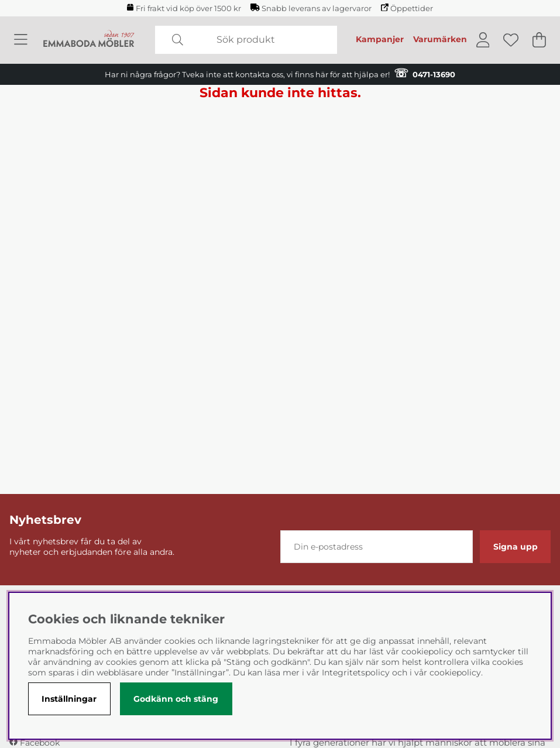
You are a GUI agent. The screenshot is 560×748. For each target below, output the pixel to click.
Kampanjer (380, 39)
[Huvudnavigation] (21, 40)
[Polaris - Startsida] (89, 40)
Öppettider (407, 8)
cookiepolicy (455, 672)
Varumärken (440, 39)
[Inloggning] (483, 40)
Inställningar (69, 699)
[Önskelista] (511, 40)
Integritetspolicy (356, 672)
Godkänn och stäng (176, 699)
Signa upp (516, 547)
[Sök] (246, 40)
